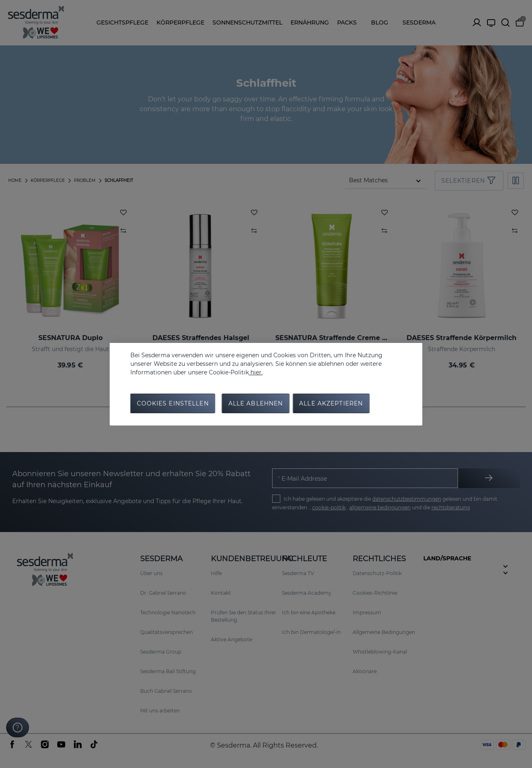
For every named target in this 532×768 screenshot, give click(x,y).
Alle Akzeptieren (331, 403)
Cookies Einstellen (173, 403)
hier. (256, 372)
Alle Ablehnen (256, 403)
